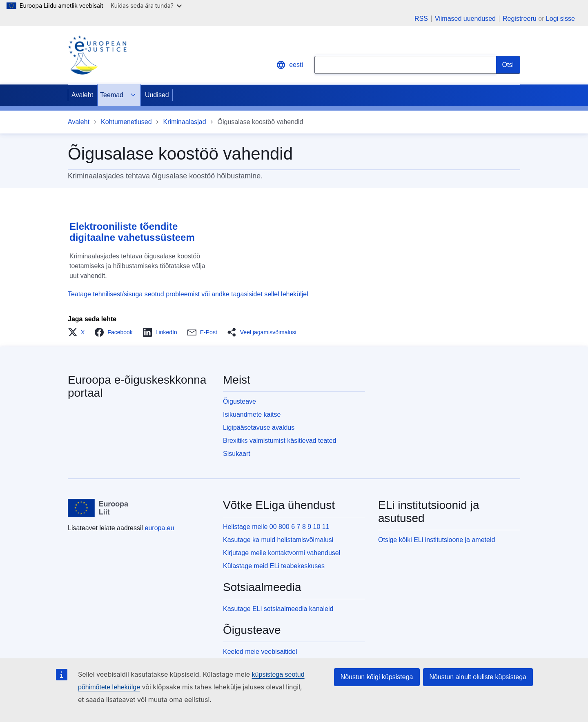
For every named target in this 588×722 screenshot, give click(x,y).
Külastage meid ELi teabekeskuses (274, 566)
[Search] (508, 65)
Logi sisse (560, 19)
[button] (79, 332)
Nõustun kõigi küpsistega (377, 677)
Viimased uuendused (465, 19)
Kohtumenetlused (126, 122)
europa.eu (160, 528)
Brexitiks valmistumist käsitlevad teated (280, 441)
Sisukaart (237, 454)
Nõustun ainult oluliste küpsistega (478, 677)
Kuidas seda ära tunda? (146, 6)
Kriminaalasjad (185, 122)
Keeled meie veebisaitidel (260, 652)
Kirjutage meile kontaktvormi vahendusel (282, 553)
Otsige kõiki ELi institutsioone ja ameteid (437, 540)
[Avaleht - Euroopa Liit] (98, 508)
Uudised (157, 95)
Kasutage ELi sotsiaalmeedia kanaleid (278, 609)
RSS (421, 19)
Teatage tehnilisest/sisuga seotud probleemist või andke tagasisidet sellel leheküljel (188, 294)
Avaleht (82, 95)
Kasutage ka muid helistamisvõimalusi (278, 540)
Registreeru (520, 19)
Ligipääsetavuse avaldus (259, 428)
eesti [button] (290, 65)
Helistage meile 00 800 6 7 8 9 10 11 (276, 527)
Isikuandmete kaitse (252, 414)
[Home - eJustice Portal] (97, 55)
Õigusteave (239, 401)
